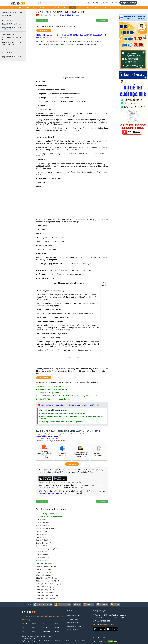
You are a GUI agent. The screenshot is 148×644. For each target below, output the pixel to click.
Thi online (102, 604)
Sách (115, 3)
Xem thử (44, 31)
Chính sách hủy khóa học (75, 626)
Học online (93, 3)
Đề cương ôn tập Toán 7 (44, 575)
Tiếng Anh (57, 631)
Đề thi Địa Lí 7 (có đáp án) (45, 587)
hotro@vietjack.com (107, 625)
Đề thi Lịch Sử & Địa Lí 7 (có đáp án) (48, 584)
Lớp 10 (95, 7)
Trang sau (102, 20)
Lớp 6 (65, 7)
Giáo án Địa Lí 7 (41, 534)
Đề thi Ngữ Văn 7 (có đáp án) (46, 566)
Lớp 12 (112, 7)
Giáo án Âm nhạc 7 (43, 560)
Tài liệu (105, 3)
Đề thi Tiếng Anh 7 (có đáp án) (46, 578)
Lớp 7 (72, 7)
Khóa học (89, 604)
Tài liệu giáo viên (63, 604)
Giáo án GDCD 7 (42, 537)
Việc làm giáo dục (128, 3)
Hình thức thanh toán (74, 619)
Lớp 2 (35, 7)
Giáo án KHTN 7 (7, 15)
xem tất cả (72, 464)
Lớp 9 (87, 7)
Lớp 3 (42, 7)
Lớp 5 (57, 7)
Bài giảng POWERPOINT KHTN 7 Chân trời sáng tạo (12, 43)
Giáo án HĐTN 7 (42, 546)
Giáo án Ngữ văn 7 (42, 523)
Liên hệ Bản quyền (73, 630)
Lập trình (46, 631)
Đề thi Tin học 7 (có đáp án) (46, 598)
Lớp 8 (80, 7)
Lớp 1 (27, 7)
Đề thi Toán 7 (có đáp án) (45, 572)
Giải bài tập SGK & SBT (43, 604)
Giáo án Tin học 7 (42, 540)
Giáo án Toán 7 (41, 520)
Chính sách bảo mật (74, 616)
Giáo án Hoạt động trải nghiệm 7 (47, 549)
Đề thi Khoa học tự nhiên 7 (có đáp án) (50, 581)
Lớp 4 (50, 7)
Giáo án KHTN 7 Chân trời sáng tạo (12, 38)
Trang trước (42, 20)
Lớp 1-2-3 (25, 623)
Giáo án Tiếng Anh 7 (43, 525)
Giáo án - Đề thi (124, 7)
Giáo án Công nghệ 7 (43, 543)
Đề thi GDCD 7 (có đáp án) (45, 593)
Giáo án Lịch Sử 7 (42, 531)
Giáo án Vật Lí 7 (41, 552)
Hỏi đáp (115, 604)
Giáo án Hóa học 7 (42, 558)
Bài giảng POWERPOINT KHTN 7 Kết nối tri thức (12, 28)
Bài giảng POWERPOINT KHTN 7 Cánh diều (12, 57)
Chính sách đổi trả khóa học (76, 623)
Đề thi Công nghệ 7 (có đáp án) (47, 596)
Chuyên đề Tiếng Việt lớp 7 (45, 569)
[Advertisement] (72, 62)
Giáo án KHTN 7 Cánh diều (10, 53)
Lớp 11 (104, 7)
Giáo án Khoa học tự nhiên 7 (46, 528)
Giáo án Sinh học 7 (42, 555)
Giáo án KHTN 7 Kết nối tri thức (12, 24)
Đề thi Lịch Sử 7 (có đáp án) (45, 590)
